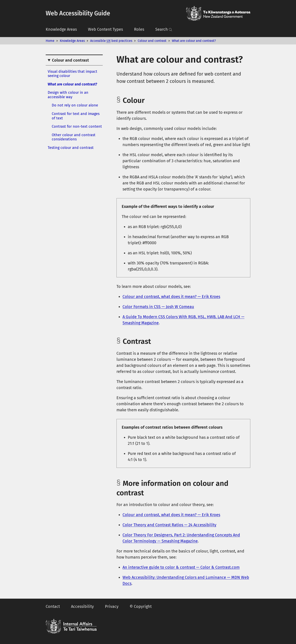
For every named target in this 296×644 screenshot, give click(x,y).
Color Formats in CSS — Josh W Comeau (158, 307)
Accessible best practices (111, 41)
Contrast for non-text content (77, 126)
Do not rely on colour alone (75, 105)
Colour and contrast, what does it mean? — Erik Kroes (171, 297)
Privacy (112, 606)
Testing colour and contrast (71, 148)
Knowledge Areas (61, 29)
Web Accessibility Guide (78, 13)
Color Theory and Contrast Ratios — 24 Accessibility (169, 525)
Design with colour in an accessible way (68, 95)
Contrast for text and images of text (76, 116)
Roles (139, 29)
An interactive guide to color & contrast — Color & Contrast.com (181, 567)
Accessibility (82, 606)
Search (164, 29)
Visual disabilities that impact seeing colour (72, 74)
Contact (53, 606)
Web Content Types (105, 29)
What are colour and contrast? (194, 41)
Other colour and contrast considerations (74, 137)
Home (50, 41)
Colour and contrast (152, 41)
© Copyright (141, 606)
